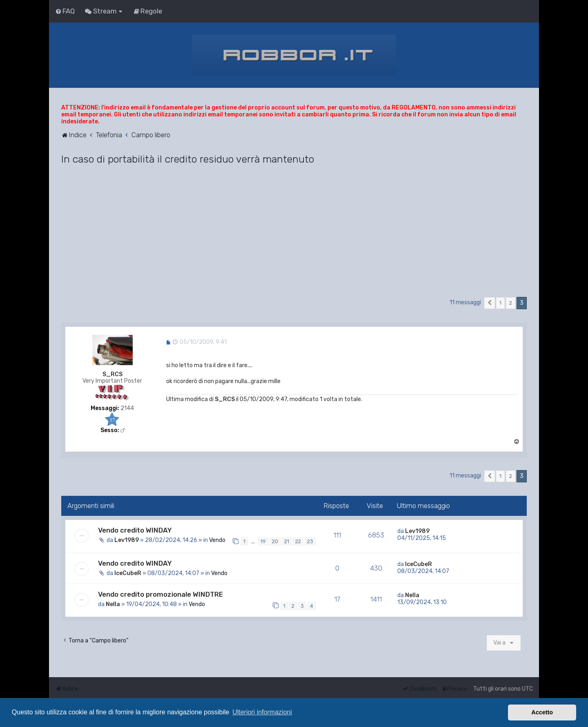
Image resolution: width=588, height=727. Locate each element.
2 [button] (511, 303)
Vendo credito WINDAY (135, 530)
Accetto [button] (542, 712)
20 (275, 541)
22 (298, 541)
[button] (490, 303)
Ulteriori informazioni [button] (262, 712)
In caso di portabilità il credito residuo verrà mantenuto (188, 159)
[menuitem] (65, 11)
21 (287, 541)
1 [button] (500, 303)
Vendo (217, 540)
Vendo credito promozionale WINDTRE (160, 594)
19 (263, 541)
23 (310, 541)
